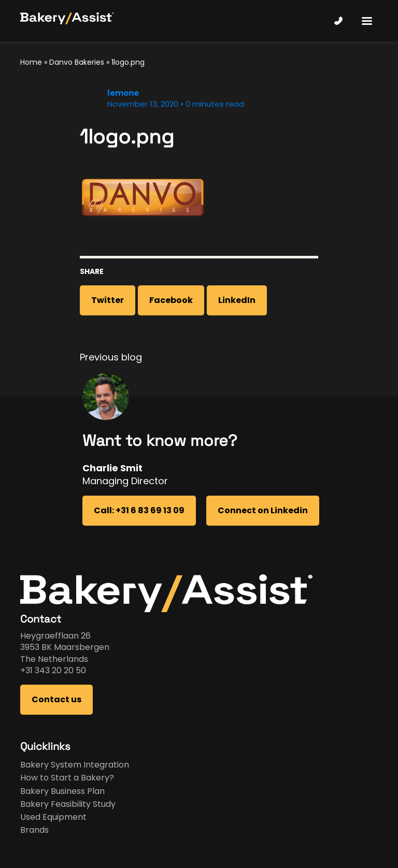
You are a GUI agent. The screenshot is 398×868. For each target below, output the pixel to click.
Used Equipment (53, 817)
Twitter (108, 300)
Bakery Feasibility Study (68, 804)
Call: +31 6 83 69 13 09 (139, 510)
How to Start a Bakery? (67, 778)
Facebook (171, 300)
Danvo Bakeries (77, 62)
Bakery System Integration (75, 765)
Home (31, 62)
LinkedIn (237, 300)
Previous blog (111, 357)
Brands (34, 830)
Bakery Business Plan (62, 791)
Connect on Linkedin (263, 510)
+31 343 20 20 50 (53, 670)
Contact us (56, 699)
